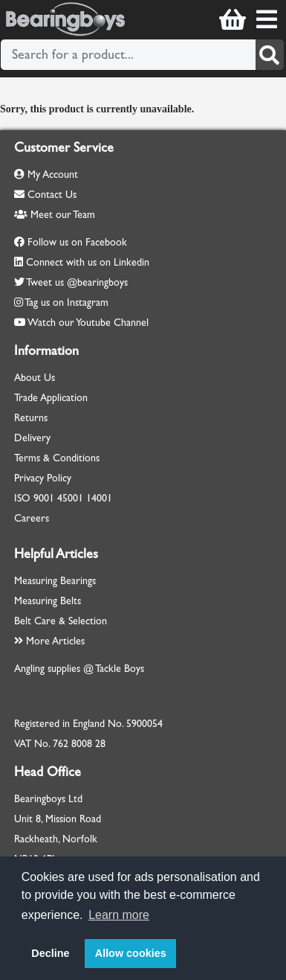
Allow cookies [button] (131, 953)
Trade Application (51, 398)
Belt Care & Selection (61, 621)
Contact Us (45, 195)
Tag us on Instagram (66, 302)
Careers (32, 518)
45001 (70, 498)
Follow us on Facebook (77, 242)
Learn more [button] (119, 915)
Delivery (32, 438)
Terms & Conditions (57, 458)
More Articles (49, 641)
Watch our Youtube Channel (88, 323)
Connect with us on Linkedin (88, 262)
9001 (44, 498)
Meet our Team (55, 215)
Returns (31, 418)
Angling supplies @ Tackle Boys (79, 669)
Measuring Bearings (55, 581)
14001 (99, 498)
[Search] (270, 55)
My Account (46, 174)
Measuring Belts (48, 601)
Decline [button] (50, 953)
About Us (35, 378)
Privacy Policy (43, 478)
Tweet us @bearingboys (77, 282)
